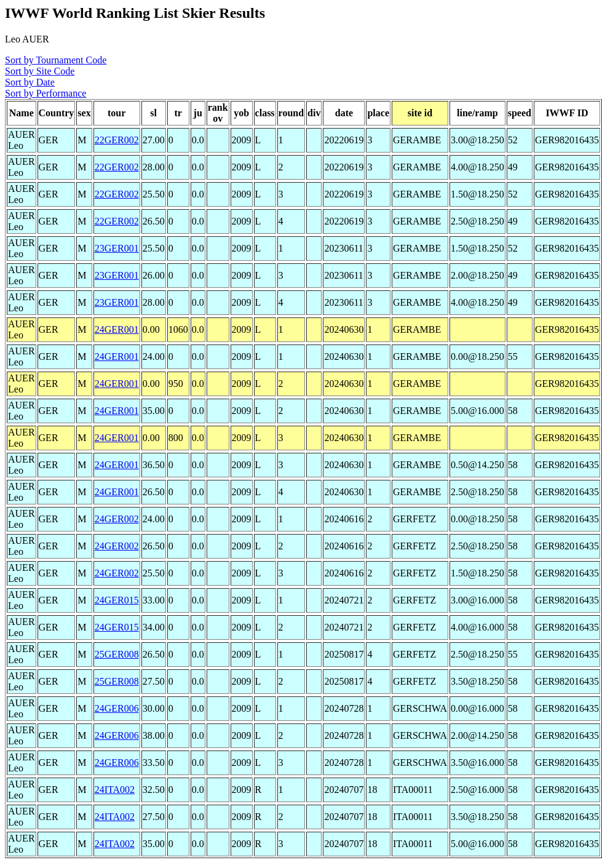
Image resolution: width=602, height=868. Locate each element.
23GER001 (117, 248)
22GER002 (117, 140)
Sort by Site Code (40, 71)
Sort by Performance (46, 93)
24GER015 (117, 600)
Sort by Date (30, 82)
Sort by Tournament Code (56, 60)
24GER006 (117, 708)
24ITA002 (115, 790)
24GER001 (117, 329)
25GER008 (117, 654)
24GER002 (117, 519)
